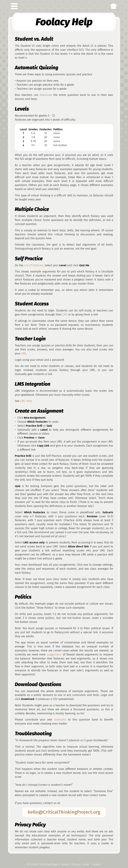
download (46, 95)
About (65, 864)
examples (60, 720)
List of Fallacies (34, 265)
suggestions (54, 655)
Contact (96, 864)
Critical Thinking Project (43, 864)
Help (86, 864)
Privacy (76, 864)
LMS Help (26, 401)
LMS (65, 315)
